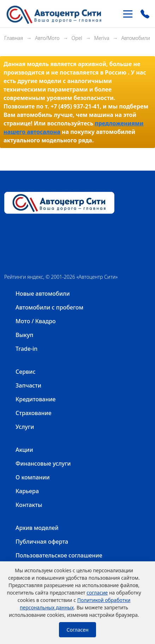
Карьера (27, 491)
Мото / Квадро (36, 321)
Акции (24, 450)
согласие (97, 593)
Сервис (25, 372)
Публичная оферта (42, 542)
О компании (33, 477)
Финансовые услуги (43, 463)
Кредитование (36, 399)
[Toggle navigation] (128, 14)
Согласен (77, 630)
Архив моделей (37, 528)
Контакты (29, 505)
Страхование (34, 413)
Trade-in (26, 349)
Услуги (25, 427)
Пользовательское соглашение (59, 555)
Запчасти (28, 385)
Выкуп (24, 335)
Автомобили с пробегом (49, 307)
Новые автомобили (43, 294)
